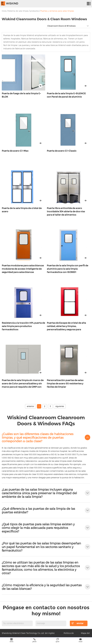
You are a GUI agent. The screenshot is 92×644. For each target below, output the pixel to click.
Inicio (4, 11)
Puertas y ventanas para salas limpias (57, 11)
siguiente (60, 406)
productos (34, 11)
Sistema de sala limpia (18, 11)
